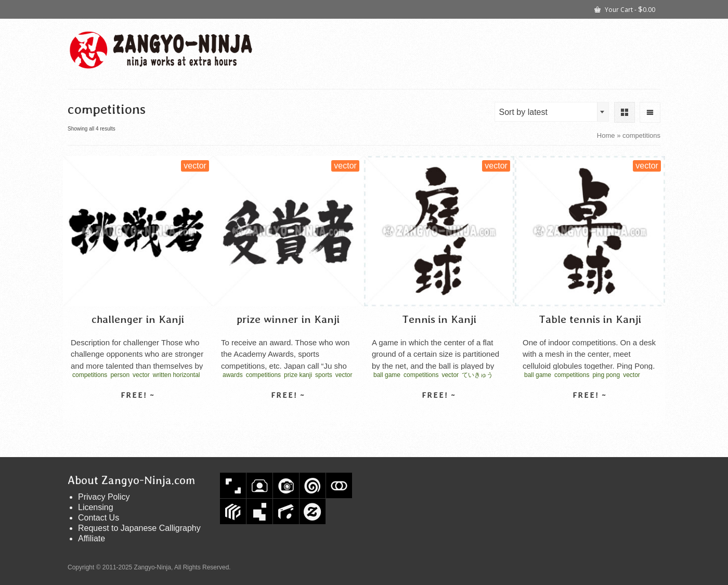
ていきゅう (477, 375)
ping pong (606, 375)
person (120, 375)
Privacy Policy (104, 497)
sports (324, 375)
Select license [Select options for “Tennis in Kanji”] (439, 413)
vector (141, 375)
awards (233, 375)
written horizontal (177, 375)
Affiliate (92, 538)
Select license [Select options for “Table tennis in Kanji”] (590, 413)
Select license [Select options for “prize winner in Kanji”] (288, 413)
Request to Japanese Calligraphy (139, 528)
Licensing (96, 507)
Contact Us (99, 518)
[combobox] (552, 112)
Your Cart (625, 9)
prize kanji (298, 375)
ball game (387, 375)
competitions (90, 375)
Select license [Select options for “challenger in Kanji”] (138, 413)
